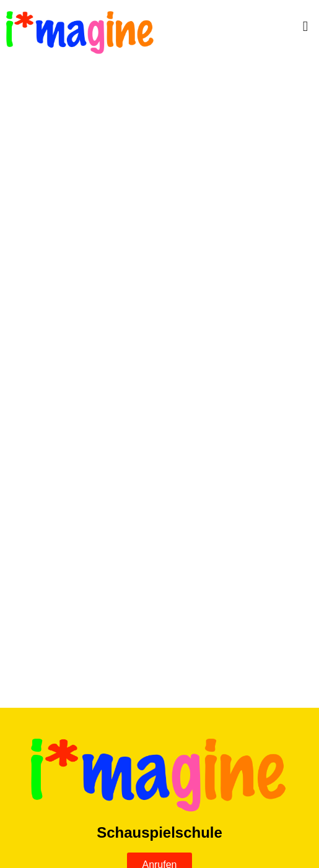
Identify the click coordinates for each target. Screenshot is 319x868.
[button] (247, 26)
